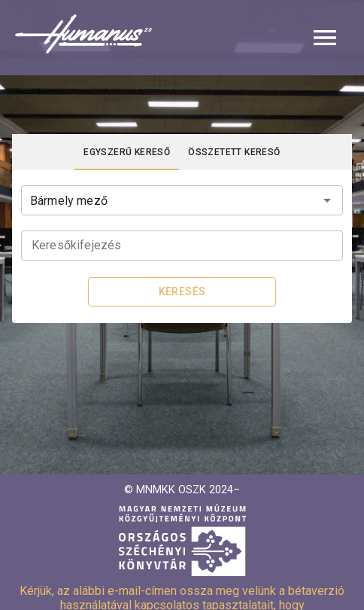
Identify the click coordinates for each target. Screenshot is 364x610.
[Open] (327, 200)
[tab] (127, 152)
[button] (182, 38)
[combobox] (182, 199)
